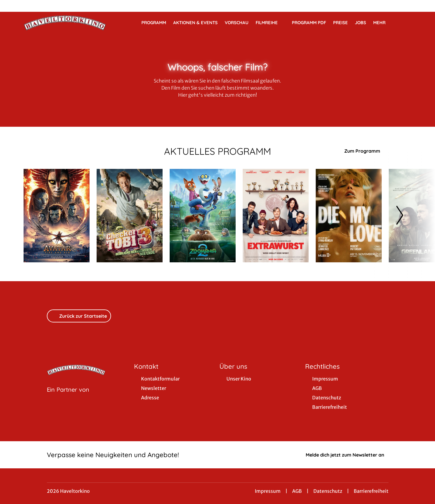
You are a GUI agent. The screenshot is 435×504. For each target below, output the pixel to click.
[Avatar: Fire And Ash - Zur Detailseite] (57, 216)
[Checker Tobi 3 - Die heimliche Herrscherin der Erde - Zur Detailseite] (130, 216)
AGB (297, 491)
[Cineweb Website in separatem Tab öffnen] (68, 397)
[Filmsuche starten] (406, 22)
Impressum (268, 491)
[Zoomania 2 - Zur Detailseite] (203, 216)
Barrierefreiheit (371, 491)
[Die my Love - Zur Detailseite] (349, 216)
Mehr (383, 23)
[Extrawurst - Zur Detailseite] (276, 216)
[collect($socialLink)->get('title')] (11, 6)
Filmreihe (270, 23)
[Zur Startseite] (65, 22)
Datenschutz (328, 491)
